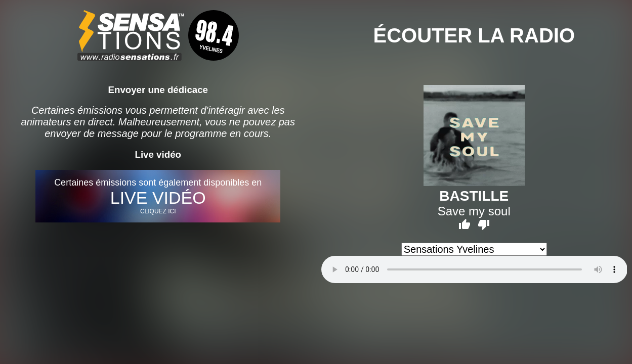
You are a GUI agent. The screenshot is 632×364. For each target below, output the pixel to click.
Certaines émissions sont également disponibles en (158, 196)
